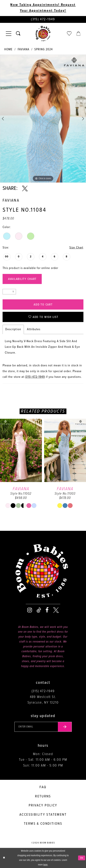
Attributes (34, 329)
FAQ (43, 787)
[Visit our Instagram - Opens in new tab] (30, 610)
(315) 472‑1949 (35, 377)
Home (8, 49)
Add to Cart (43, 305)
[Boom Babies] (43, 34)
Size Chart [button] (76, 248)
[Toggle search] (18, 34)
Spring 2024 (44, 49)
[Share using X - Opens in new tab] (25, 189)
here (45, 865)
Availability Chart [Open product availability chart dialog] (22, 279)
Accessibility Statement (43, 815)
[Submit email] (65, 727)
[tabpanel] (43, 119)
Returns (43, 796)
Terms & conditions (43, 824)
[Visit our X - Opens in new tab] (56, 610)
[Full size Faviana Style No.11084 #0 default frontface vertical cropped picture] (43, 119)
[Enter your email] (43, 727)
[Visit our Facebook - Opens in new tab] (47, 610)
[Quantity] (9, 292)
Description (13, 329)
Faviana (24, 49)
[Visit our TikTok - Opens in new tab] (39, 610)
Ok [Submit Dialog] (82, 858)
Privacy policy (43, 805)
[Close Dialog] (4, 858)
